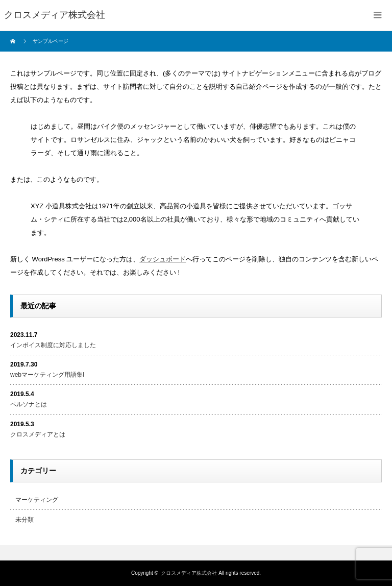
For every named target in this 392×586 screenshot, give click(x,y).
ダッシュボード (163, 259)
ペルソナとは (29, 404)
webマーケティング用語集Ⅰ (47, 375)
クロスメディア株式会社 (189, 573)
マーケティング (37, 500)
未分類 (24, 520)
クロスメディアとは (38, 434)
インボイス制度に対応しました (53, 345)
